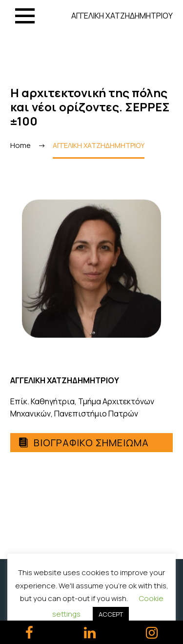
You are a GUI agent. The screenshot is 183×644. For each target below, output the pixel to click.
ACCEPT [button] (111, 614)
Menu (25, 16)
